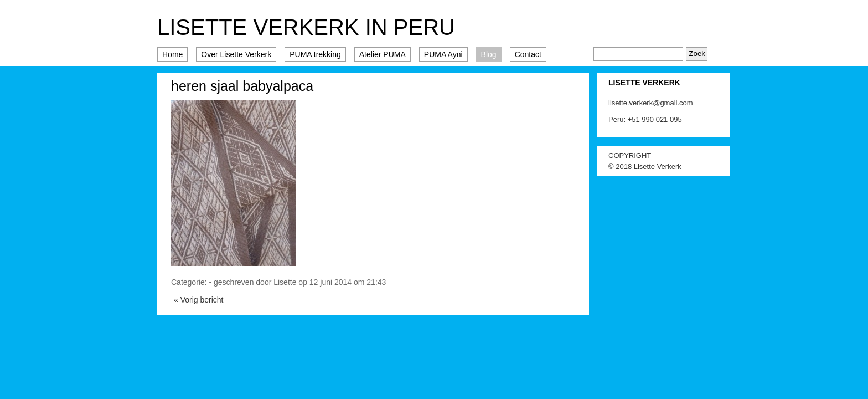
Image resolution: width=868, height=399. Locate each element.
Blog (489, 54)
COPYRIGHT (630, 155)
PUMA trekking (315, 54)
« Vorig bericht (199, 300)
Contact (528, 54)
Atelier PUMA (383, 54)
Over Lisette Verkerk (236, 54)
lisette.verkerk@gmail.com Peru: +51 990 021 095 (651, 111)
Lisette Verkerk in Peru (306, 27)
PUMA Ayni (443, 54)
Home (172, 54)
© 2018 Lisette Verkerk (645, 167)
